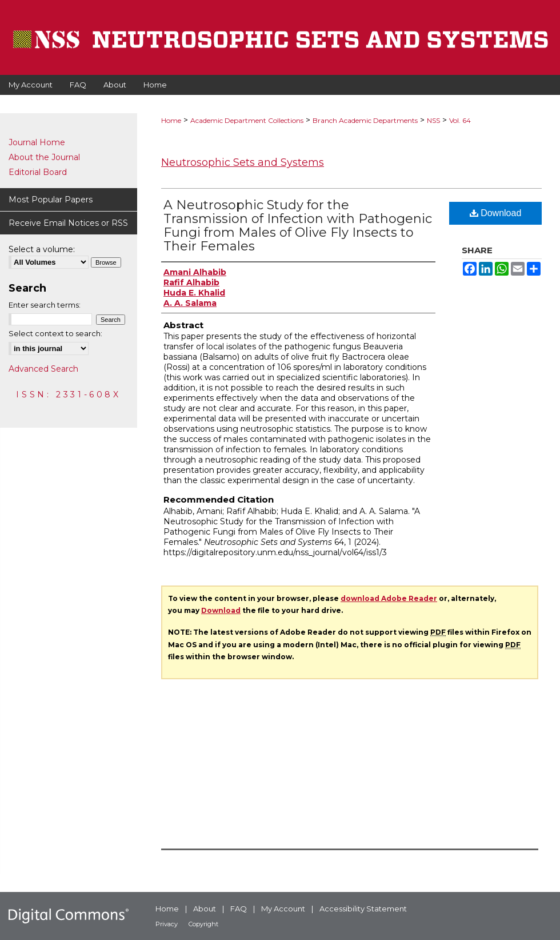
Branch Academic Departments (365, 120)
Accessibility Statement (363, 909)
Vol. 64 (460, 120)
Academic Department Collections (247, 120)
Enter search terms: (45, 305)
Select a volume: (42, 249)
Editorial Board (38, 172)
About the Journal (44, 157)
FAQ (239, 909)
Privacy (167, 924)
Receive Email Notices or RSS (68, 223)
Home (171, 120)
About (205, 909)
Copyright (203, 924)
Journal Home (37, 142)
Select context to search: (55, 333)
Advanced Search (43, 369)
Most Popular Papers (51, 200)
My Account (283, 909)
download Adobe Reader (389, 598)
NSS (433, 120)
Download (496, 213)
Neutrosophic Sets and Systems (243, 162)
